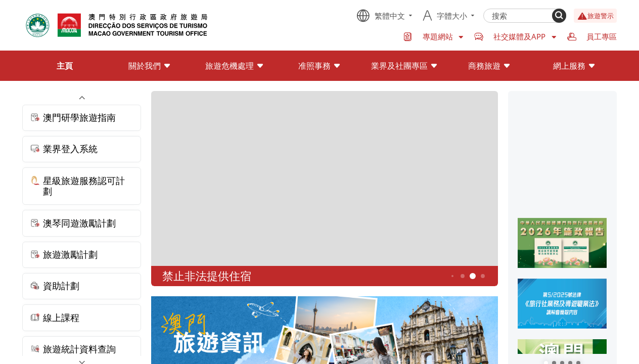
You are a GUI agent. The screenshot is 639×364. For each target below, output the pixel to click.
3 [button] (452, 276)
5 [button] (472, 276)
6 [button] (483, 276)
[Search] (559, 16)
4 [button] (462, 276)
